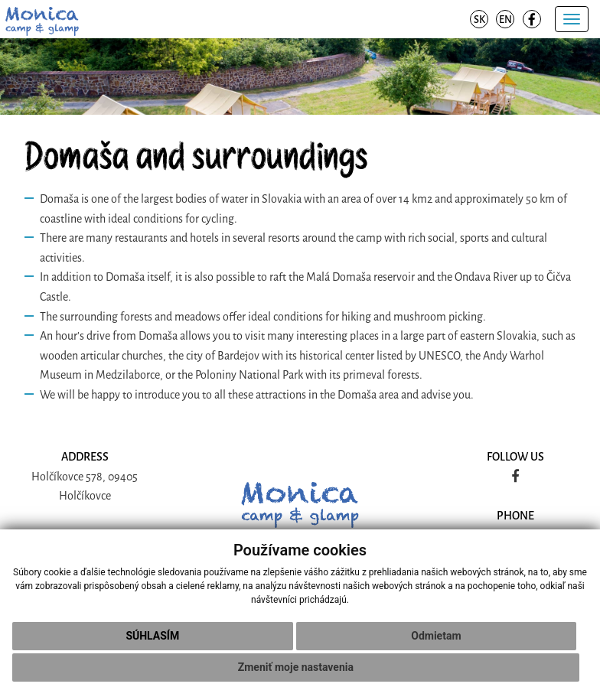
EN (505, 20)
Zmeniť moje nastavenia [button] (296, 667)
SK (479, 20)
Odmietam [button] (436, 636)
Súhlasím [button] (152, 636)
